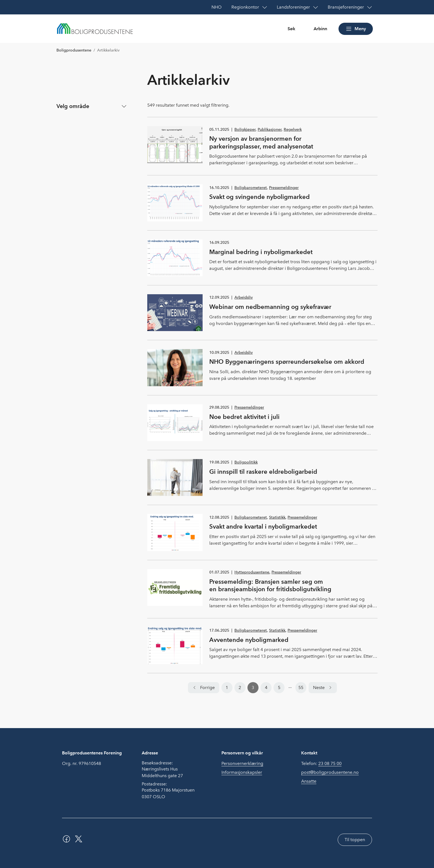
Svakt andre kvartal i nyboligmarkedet (263, 526)
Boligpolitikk (246, 462)
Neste (319, 688)
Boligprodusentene (74, 50)
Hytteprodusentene (252, 572)
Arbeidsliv (244, 297)
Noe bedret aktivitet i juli (244, 417)
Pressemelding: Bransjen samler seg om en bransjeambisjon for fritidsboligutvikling (270, 585)
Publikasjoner (270, 130)
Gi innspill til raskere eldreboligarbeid (263, 472)
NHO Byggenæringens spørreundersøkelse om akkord (287, 362)
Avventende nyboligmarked (249, 640)
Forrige (207, 688)
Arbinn (320, 29)
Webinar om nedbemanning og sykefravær (270, 307)
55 (301, 688)
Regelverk (293, 130)
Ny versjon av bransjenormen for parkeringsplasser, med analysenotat (261, 142)
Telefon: (321, 764)
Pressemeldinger (284, 188)
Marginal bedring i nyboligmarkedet (261, 252)
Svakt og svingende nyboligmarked (259, 197)
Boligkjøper (245, 130)
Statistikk (277, 517)
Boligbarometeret (251, 188)
